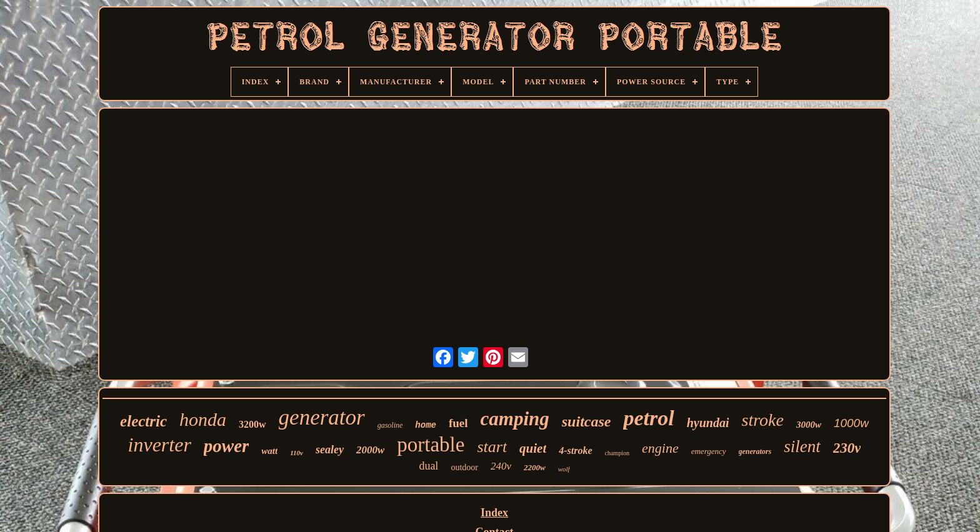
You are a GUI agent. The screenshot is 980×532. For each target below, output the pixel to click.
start (492, 447)
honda (203, 419)
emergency (709, 451)
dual (428, 466)
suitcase (587, 421)
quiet (533, 448)
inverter (160, 445)
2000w (370, 450)
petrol (648, 418)
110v (297, 453)
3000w (809, 425)
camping (515, 419)
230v (847, 448)
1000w (851, 423)
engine (660, 448)
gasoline (390, 425)
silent (802, 446)
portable (431, 445)
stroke (762, 420)
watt (269, 451)
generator (322, 417)
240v (501, 466)
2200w (535, 467)
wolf (564, 469)
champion (617, 453)
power (227, 446)
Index (494, 513)
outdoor (464, 467)
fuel (458, 423)
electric (143, 421)
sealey (330, 450)
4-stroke (575, 451)
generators (755, 451)
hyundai (708, 423)
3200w (252, 424)
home (426, 425)
